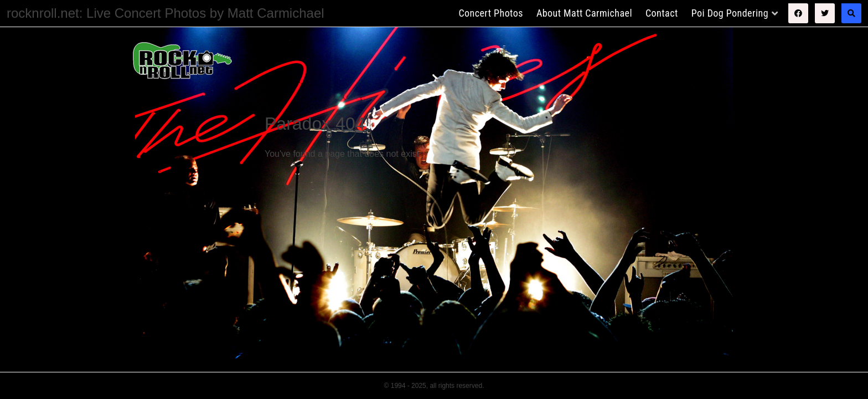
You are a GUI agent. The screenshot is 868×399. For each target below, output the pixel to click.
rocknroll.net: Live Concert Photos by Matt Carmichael (166, 13)
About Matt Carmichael (584, 13)
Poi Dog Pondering (730, 13)
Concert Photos (491, 13)
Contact (662, 13)
